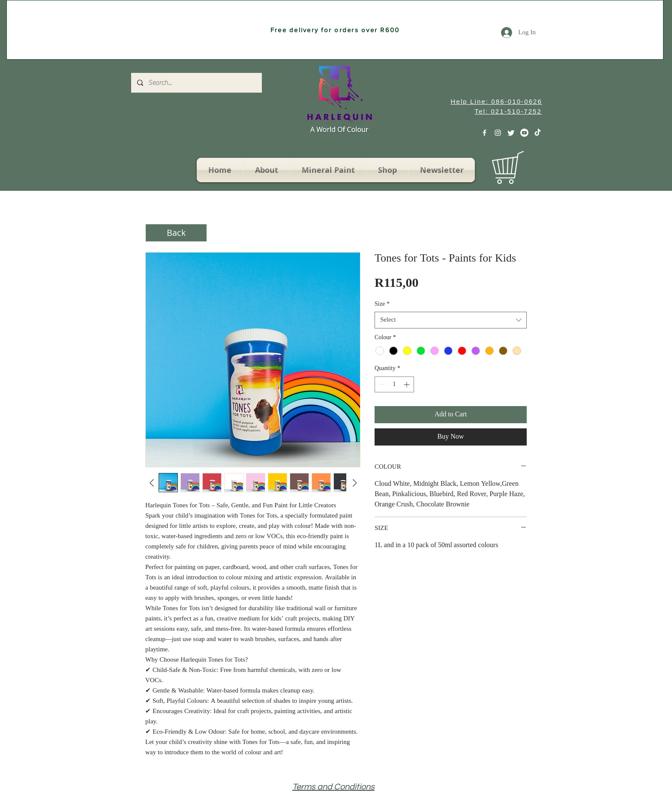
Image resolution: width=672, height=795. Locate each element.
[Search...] (196, 83)
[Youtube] (524, 133)
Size (382, 304)
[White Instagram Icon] (498, 133)
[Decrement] (381, 384)
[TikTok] (538, 133)
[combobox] (451, 320)
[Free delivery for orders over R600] (335, 30)
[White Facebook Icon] (484, 133)
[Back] (176, 233)
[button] (528, 169)
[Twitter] (511, 133)
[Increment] (407, 384)
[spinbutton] (394, 384)
